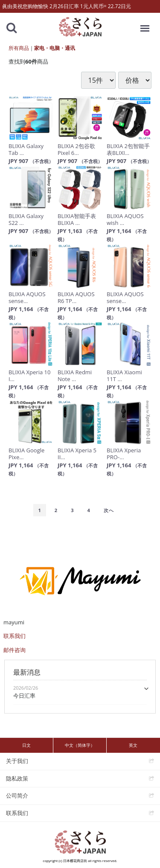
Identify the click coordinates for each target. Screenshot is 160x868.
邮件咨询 (15, 650)
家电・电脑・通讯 (55, 48)
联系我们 (15, 636)
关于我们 (17, 761)
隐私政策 (17, 778)
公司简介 (17, 795)
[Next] (109, 510)
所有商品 (19, 48)
